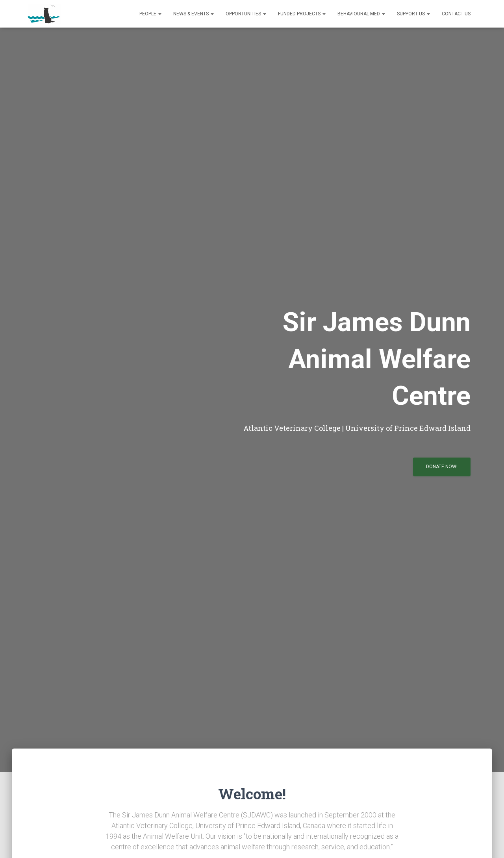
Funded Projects (302, 14)
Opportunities (246, 14)
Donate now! (442, 467)
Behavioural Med (361, 14)
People (150, 14)
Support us (413, 14)
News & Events (194, 14)
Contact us (456, 14)
